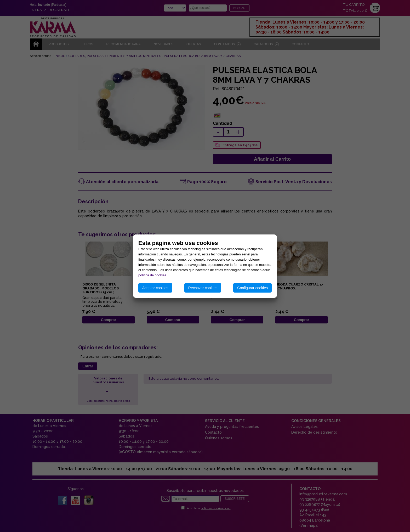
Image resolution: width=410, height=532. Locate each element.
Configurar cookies (252, 288)
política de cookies (152, 275)
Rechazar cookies (203, 288)
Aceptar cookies (155, 288)
